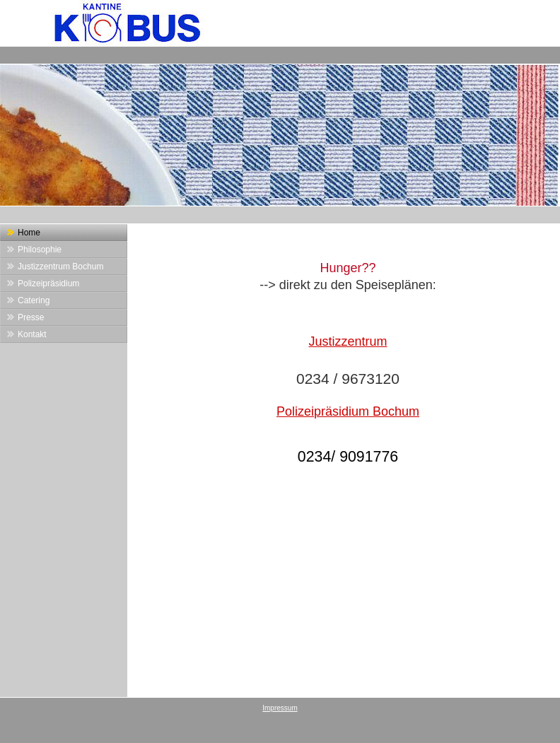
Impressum (280, 708)
